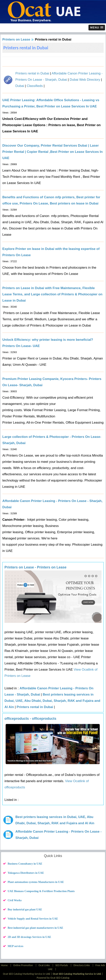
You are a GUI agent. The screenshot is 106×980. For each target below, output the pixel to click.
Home (5, 965)
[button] (97, 28)
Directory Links (82, 965)
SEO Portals (62, 965)
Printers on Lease (16, 39)
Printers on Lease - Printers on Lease (35, 567)
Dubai (20, 86)
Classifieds (35, 86)
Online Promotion (23, 965)
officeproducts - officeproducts (30, 719)
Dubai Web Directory (85, 80)
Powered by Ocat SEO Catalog (53, 978)
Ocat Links (44, 965)
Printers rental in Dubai (32, 73)
